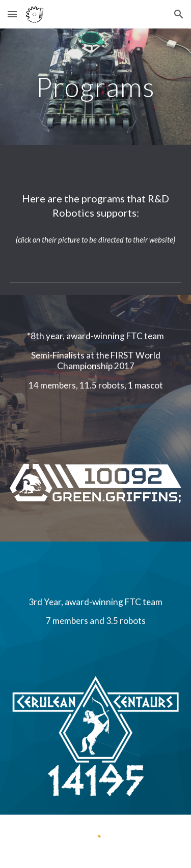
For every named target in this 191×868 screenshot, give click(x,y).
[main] (96, 87)
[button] (12, 14)
